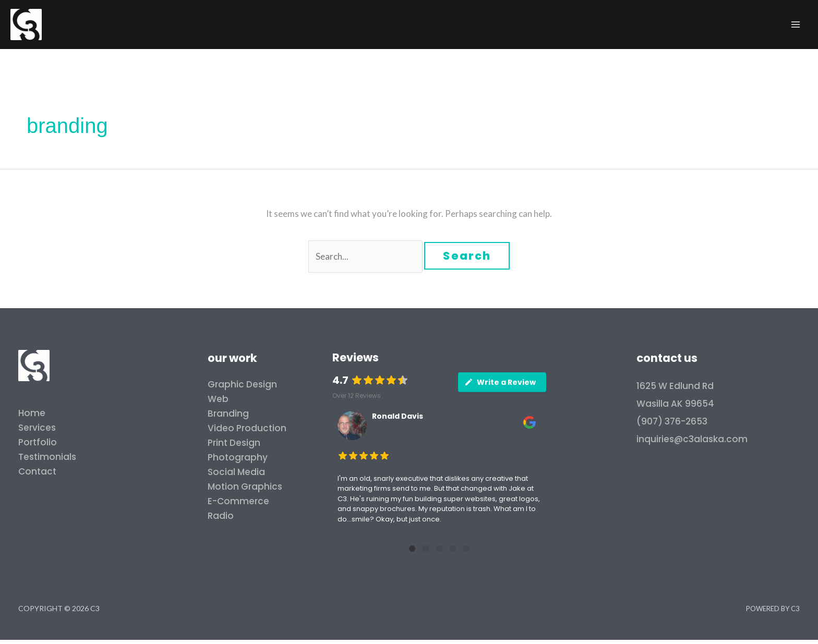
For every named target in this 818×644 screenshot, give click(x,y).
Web (218, 399)
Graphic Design (242, 384)
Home (32, 413)
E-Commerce (238, 501)
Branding (228, 414)
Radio (221, 516)
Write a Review (500, 382)
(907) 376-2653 (672, 421)
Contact (37, 471)
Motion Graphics (245, 487)
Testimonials (47, 457)
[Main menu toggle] (796, 25)
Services (37, 428)
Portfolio (38, 442)
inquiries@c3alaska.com (692, 439)
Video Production (247, 428)
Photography (238, 457)
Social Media (236, 472)
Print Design (234, 443)
